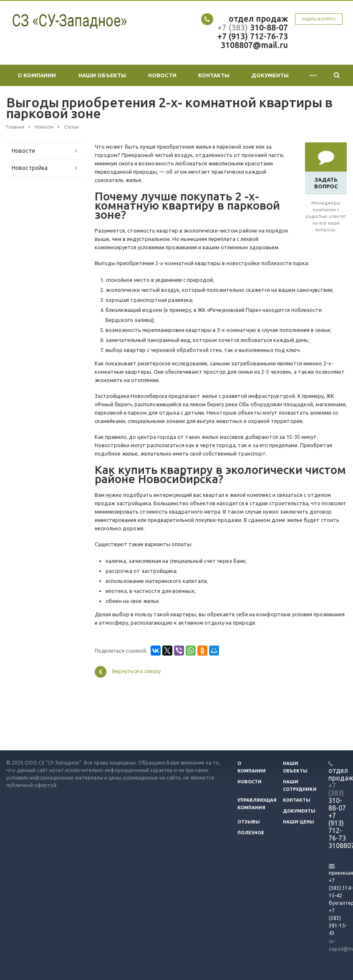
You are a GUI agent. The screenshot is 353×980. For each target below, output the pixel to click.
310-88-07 (268, 27)
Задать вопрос (319, 19)
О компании (37, 75)
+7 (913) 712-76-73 (253, 36)
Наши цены (299, 822)
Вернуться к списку (128, 672)
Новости (162, 75)
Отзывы (249, 822)
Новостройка (30, 168)
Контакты (214, 75)
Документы (270, 75)
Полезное (251, 833)
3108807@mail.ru (254, 45)
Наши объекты (102, 75)
